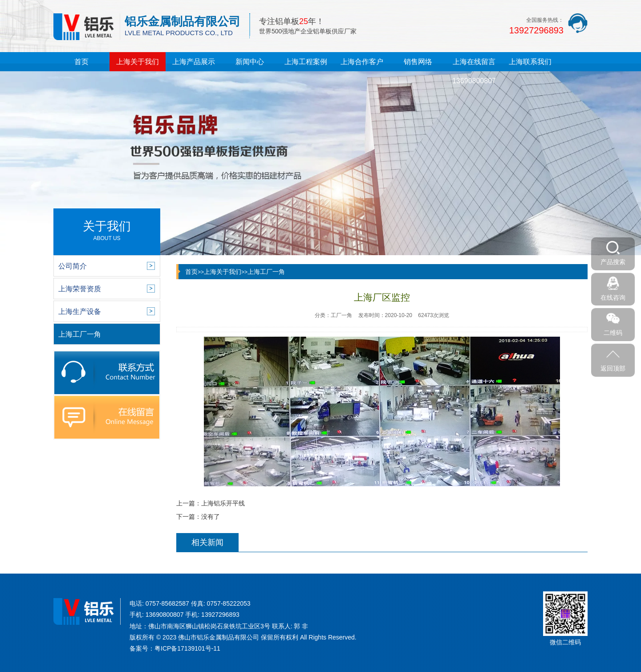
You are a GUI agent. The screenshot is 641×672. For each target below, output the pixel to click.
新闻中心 (250, 62)
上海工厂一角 (266, 272)
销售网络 (418, 62)
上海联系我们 (530, 62)
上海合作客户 (362, 62)
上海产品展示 (194, 62)
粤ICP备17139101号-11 (187, 648)
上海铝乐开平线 (223, 503)
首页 (81, 62)
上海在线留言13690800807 (474, 71)
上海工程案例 (306, 62)
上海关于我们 (138, 62)
